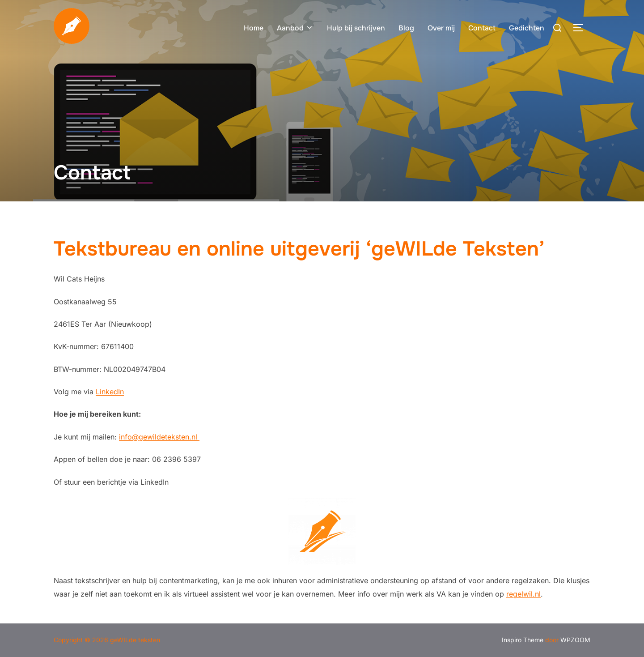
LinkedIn (110, 392)
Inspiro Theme (523, 640)
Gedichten (527, 28)
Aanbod (295, 28)
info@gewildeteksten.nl (159, 437)
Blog (406, 28)
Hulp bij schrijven (356, 28)
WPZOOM (575, 640)
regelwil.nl (523, 594)
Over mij (441, 28)
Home (254, 28)
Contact (482, 28)
